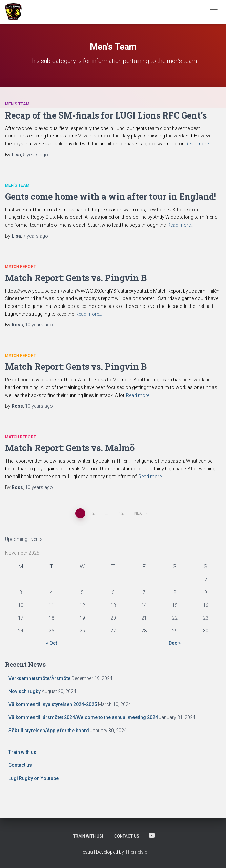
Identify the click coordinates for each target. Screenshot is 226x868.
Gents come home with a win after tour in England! (111, 197)
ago (36, 155)
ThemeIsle (136, 852)
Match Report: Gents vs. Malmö (70, 448)
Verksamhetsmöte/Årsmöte (39, 678)
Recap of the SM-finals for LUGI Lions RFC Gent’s (106, 115)
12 (121, 513)
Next (139, 513)
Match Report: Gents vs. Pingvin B (76, 278)
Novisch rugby (25, 691)
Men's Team (17, 104)
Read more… (199, 144)
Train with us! (23, 752)
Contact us (20, 765)
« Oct (52, 643)
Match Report (20, 267)
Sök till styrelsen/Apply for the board (49, 731)
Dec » (175, 643)
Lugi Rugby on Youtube (34, 778)
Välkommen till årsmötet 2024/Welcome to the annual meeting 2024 (83, 717)
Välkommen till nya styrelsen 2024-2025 (53, 704)
